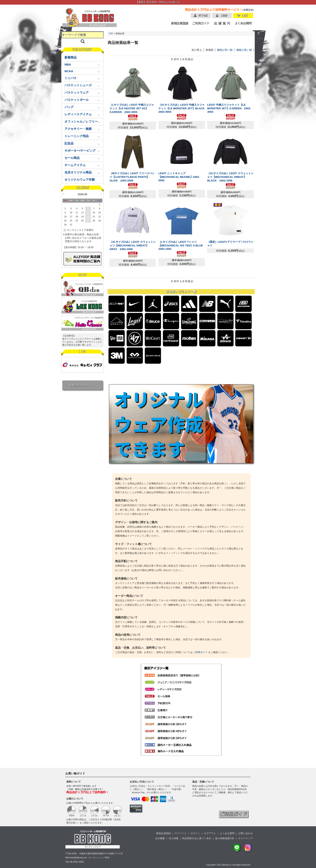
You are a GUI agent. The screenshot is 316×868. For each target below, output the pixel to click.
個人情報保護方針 (225, 838)
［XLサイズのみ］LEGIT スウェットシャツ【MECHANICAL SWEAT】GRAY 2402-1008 (133, 245)
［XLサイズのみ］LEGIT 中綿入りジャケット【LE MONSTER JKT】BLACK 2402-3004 (183, 108)
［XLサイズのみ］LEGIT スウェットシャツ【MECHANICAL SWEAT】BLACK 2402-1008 (230, 177)
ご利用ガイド (200, 652)
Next (101, 194)
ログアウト (210, 833)
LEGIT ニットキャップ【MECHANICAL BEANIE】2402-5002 (179, 177)
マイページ (181, 833)
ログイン (195, 833)
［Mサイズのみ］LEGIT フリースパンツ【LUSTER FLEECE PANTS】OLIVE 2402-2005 (132, 177)
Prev (64, 194)
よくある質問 (227, 833)
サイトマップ (245, 838)
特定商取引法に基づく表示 (197, 838)
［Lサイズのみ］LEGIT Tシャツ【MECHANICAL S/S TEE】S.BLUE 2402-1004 (182, 245)
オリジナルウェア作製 (80, 180)
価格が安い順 (225, 50)
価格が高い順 (244, 50)
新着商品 (71, 57)
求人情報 (174, 838)
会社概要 (160, 838)
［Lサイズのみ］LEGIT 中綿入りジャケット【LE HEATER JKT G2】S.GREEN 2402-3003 (132, 108)
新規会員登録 (163, 833)
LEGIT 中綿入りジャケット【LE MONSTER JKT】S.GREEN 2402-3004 (229, 108)
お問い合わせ (245, 833)
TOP (111, 33)
